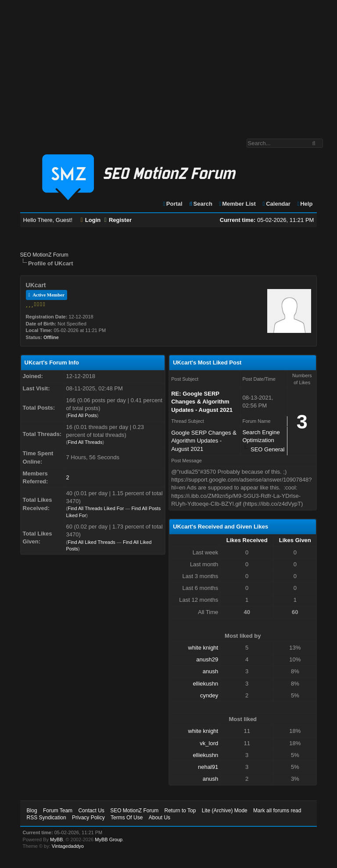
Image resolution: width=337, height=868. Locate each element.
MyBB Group (109, 839)
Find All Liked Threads (91, 542)
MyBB (56, 839)
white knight (203, 648)
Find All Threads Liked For (96, 508)
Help (304, 204)
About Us (160, 818)
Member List (237, 204)
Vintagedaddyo (68, 846)
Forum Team (58, 811)
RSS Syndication (47, 818)
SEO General (267, 449)
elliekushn (205, 684)
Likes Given (295, 540)
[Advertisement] (168, 65)
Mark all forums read (277, 811)
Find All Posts (82, 415)
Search (200, 204)
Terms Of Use (127, 818)
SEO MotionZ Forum (44, 255)
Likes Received (247, 540)
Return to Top (180, 811)
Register (118, 220)
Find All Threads (85, 442)
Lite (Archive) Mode (225, 811)
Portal (172, 204)
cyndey (209, 695)
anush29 (207, 659)
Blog (32, 811)
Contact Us (91, 811)
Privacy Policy (88, 818)
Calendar (276, 204)
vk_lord (209, 743)
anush (210, 671)
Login (91, 220)
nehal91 (208, 767)
